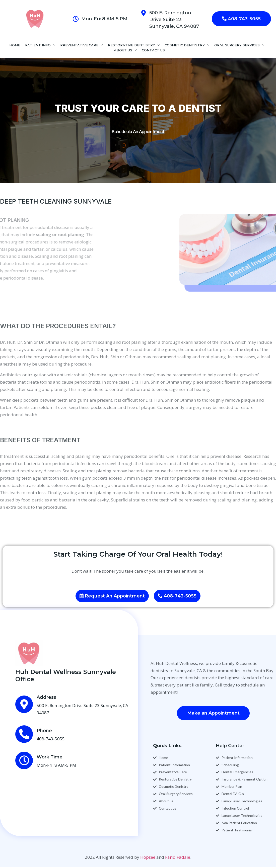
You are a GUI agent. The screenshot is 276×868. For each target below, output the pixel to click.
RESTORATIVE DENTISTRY (134, 45)
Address (46, 697)
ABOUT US (125, 50)
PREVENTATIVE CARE (82, 45)
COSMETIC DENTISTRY (187, 45)
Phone (44, 731)
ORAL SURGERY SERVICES (239, 45)
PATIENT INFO (40, 45)
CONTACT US (153, 50)
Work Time (50, 757)
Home (15, 45)
